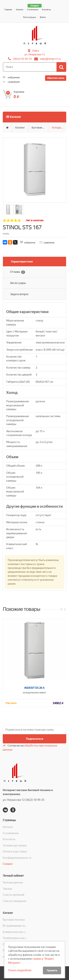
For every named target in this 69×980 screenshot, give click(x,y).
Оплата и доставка (15, 852)
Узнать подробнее (20, 970)
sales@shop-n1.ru (50, 59)
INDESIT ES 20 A (34, 758)
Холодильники (59, 128)
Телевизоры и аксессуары (15, 938)
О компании (33, 10)
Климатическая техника (15, 932)
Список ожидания (14, 901)
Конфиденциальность (17, 858)
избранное (11, 77)
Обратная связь (56, 78)
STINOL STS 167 (22, 227)
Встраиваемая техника (15, 926)
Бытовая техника (40, 128)
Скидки (35, 6)
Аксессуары (18, 283)
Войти (43, 17)
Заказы (7, 889)
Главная (8, 10)
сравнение (11, 82)
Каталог (20, 10)
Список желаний (14, 895)
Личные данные (13, 882)
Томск (36, 51)
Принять (52, 970)
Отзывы (18, 272)
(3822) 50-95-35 (22, 59)
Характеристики (22, 262)
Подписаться (35, 739)
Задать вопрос (20, 294)
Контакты (46, 10)
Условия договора (15, 845)
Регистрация (30, 17)
